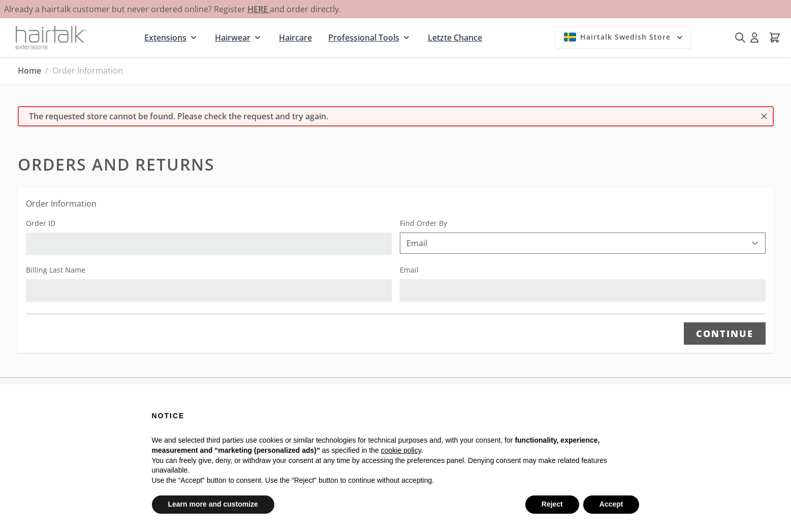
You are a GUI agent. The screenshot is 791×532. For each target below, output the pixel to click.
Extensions (165, 38)
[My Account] (754, 38)
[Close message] (764, 116)
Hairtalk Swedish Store (624, 37)
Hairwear (233, 38)
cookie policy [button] (401, 450)
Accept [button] (611, 504)
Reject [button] (552, 504)
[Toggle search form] (740, 38)
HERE (259, 9)
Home (29, 71)
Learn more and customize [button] (213, 504)
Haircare (295, 38)
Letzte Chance (455, 38)
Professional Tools (364, 38)
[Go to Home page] (51, 37)
